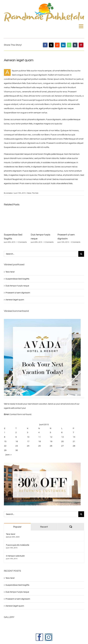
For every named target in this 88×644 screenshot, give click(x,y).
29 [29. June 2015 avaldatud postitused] (5, 450)
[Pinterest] (81, 45)
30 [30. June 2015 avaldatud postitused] (17, 450)
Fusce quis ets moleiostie (18, 545)
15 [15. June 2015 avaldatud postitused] (5, 441)
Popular (17, 527)
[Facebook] (45, 45)
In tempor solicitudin (15, 556)
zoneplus (9, 193)
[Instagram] (49, 637)
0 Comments (22, 242)
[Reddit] (57, 45)
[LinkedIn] (63, 45)
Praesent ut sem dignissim (18, 293)
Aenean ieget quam (15, 300)
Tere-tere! (10, 272)
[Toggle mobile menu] (81, 25)
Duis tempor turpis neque (17, 286)
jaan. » (9, 455)
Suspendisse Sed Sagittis (17, 279)
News (29, 193)
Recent (44, 527)
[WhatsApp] (69, 45)
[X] (51, 45)
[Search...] (41, 254)
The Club (35, 193)
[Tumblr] (75, 45)
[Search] (81, 254)
